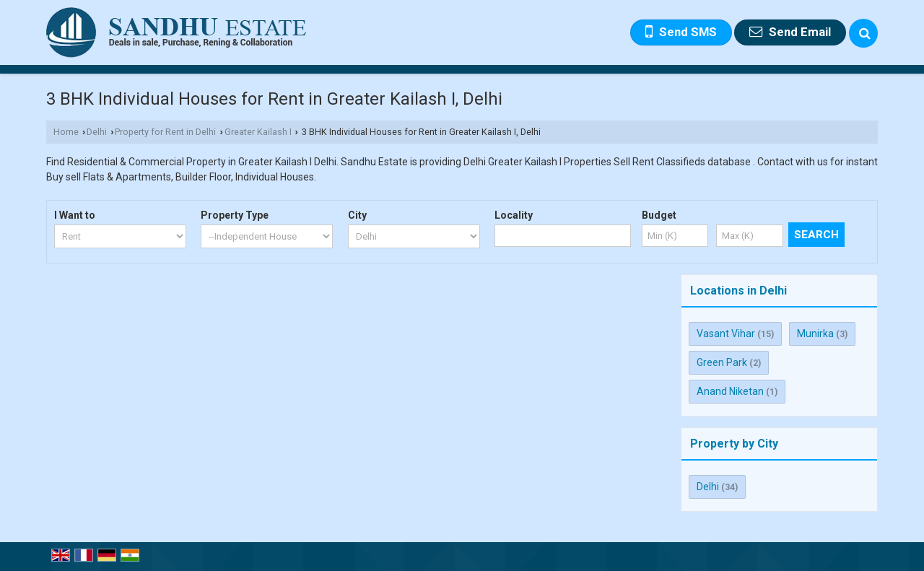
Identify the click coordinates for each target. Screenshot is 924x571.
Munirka (815, 334)
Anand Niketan (730, 391)
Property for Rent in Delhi (165, 132)
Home (66, 132)
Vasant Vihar (726, 334)
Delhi (97, 132)
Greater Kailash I (258, 132)
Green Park (722, 362)
